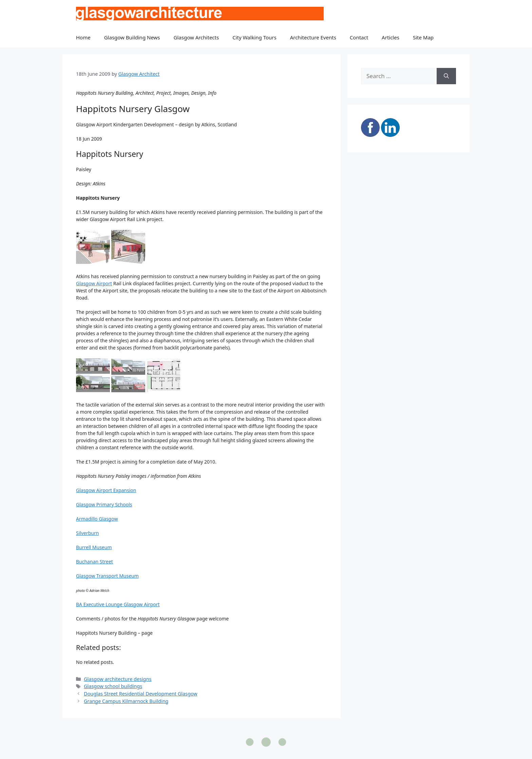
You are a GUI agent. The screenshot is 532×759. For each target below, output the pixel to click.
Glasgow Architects (196, 37)
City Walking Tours (254, 37)
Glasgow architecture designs (118, 679)
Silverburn (87, 533)
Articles (391, 37)
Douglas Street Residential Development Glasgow (141, 694)
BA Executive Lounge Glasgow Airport (118, 604)
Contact (359, 37)
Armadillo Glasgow (97, 519)
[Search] (446, 76)
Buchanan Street (94, 562)
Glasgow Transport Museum (107, 576)
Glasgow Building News (132, 37)
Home (83, 37)
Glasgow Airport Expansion (106, 490)
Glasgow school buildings (113, 686)
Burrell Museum (94, 547)
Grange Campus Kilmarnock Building (126, 701)
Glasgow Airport (94, 283)
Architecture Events (313, 37)
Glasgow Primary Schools (104, 504)
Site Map (423, 37)
